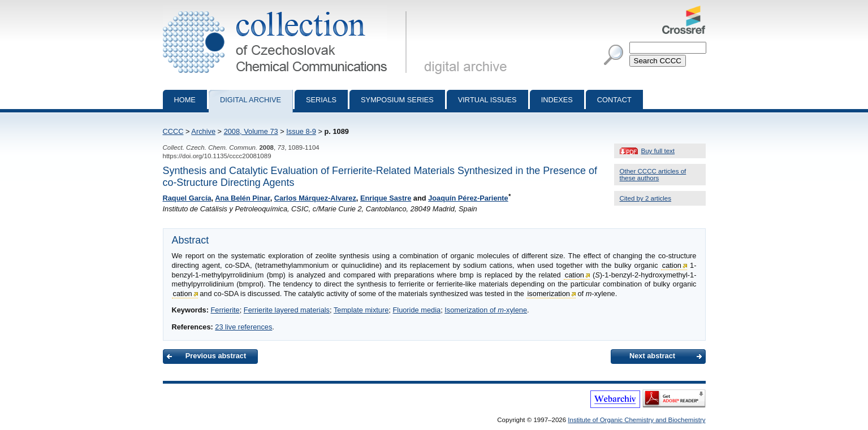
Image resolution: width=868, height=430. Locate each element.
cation (672, 265)
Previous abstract (216, 356)
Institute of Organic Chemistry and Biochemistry (636, 420)
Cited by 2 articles (646, 198)
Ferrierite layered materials (287, 310)
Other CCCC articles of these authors (653, 175)
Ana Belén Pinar (242, 198)
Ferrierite (225, 310)
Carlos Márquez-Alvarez (315, 198)
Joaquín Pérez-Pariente (468, 198)
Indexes (557, 100)
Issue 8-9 (301, 131)
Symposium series (397, 100)
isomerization (549, 294)
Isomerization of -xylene (486, 310)
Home (185, 100)
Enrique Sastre (386, 198)
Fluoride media (416, 310)
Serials (321, 100)
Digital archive (251, 100)
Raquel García (187, 198)
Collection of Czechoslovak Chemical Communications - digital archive (287, 10)
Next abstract (652, 356)
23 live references (243, 327)
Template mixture (361, 310)
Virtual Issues (487, 100)
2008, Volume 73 (251, 131)
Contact (614, 100)
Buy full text (658, 151)
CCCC (173, 131)
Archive (203, 131)
